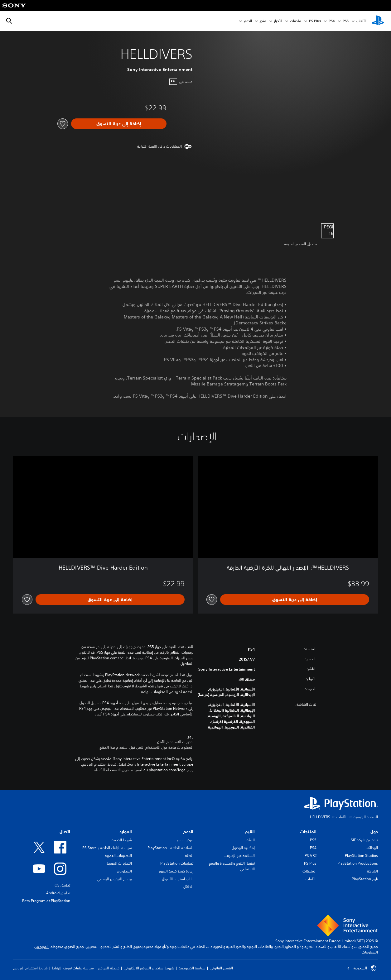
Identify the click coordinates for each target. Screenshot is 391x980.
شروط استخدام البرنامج (30, 968)
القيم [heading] (250, 832)
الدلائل (188, 887)
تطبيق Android (58, 893)
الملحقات (309, 871)
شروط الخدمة (122, 840)
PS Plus (315, 21)
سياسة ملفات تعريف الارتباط (73, 968)
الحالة (189, 856)
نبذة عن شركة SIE (364, 840)
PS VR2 (311, 856)
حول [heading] (374, 832)
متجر (263, 21)
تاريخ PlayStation (365, 879)
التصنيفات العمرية (118, 856)
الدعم (248, 21)
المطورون (124, 871)
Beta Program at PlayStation (46, 901)
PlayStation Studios (361, 856)
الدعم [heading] (188, 832)
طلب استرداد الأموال (178, 879)
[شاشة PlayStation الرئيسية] (378, 21)
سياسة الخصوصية (192, 968)
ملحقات (296, 21)
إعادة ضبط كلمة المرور (176, 871)
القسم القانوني (221, 968)
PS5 (313, 840)
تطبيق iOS (62, 885)
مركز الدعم (185, 840)
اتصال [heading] (65, 832)
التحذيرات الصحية (119, 863)
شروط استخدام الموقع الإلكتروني (149, 968)
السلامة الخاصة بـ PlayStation (170, 848)
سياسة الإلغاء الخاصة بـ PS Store (107, 848)
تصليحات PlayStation (177, 863)
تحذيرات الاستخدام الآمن (175, 742)
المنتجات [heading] (308, 832)
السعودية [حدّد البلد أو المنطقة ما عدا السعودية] (362, 968)
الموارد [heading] (126, 832)
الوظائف (372, 848)
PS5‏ (346, 21)
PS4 (332, 21)
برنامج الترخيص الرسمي (115, 879)
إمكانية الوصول (243, 848)
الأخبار (278, 21)
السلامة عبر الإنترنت (240, 856)
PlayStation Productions (358, 863)
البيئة (251, 840)
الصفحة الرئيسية (366, 817)
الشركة (372, 871)
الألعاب (361, 21)
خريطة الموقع (109, 968)
